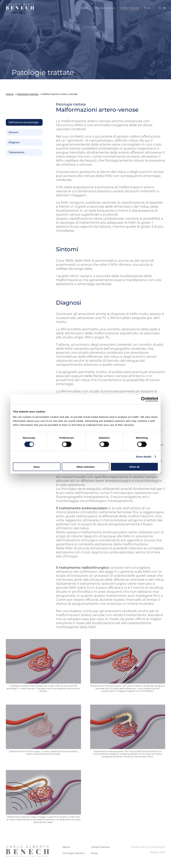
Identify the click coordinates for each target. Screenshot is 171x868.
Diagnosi (14, 142)
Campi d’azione (130, 8)
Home (10, 94)
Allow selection (85, 467)
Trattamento (16, 152)
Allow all (134, 467)
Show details (144, 457)
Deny (37, 467)
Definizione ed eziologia (24, 122)
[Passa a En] (159, 8)
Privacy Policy (139, 847)
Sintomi (13, 132)
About (85, 8)
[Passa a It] (163, 8)
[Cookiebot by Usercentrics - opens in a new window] (144, 399)
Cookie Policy (157, 847)
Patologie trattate (28, 94)
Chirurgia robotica (104, 8)
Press (147, 8)
